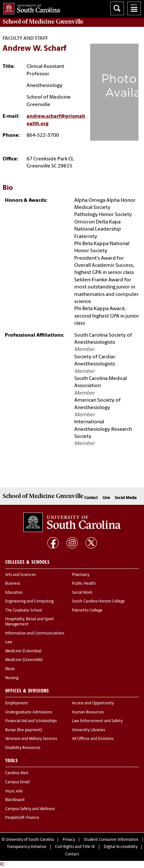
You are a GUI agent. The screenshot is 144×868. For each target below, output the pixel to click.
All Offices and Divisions (93, 739)
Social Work (82, 593)
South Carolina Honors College (98, 602)
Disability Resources (23, 748)
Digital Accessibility (121, 847)
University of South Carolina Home (30, 7)
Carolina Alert (17, 773)
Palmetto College (87, 611)
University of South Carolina (30, 840)
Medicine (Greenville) (24, 660)
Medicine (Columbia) (23, 651)
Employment (17, 703)
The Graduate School (24, 611)
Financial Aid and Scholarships (31, 721)
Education (14, 593)
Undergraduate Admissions (29, 712)
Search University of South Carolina (117, 8)
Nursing (12, 678)
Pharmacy (81, 575)
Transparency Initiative (27, 847)
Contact (91, 498)
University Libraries (89, 730)
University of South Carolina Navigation (134, 8)
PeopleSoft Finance (22, 818)
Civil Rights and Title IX (75, 847)
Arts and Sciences (20, 575)
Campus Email (17, 782)
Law (9, 642)
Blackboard (15, 800)
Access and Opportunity (93, 703)
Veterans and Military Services (31, 739)
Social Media (126, 498)
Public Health (84, 584)
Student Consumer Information (111, 840)
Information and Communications (35, 634)
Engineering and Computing (29, 602)
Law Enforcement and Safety (97, 721)
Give (106, 498)
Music (10, 669)
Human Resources (88, 712)
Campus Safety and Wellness (30, 809)
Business (13, 584)
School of (43, 22)
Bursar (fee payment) (24, 730)
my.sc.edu (14, 791)
